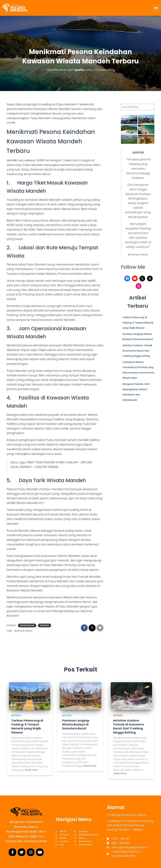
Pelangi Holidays (63, 611)
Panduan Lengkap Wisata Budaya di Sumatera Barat (76, 724)
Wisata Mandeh (50, 200)
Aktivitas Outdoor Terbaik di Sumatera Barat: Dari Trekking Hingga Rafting (137, 351)
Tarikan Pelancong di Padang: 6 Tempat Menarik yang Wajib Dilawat (138, 323)
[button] (156, 8)
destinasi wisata (23, 631)
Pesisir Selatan (27, 625)
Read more (31, 770)
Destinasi (44, 625)
